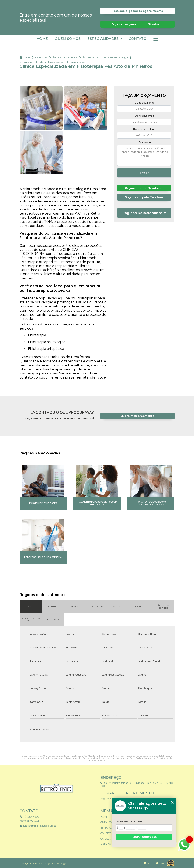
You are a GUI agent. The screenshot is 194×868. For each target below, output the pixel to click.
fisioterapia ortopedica (65, 57)
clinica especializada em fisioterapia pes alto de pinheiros (52, 62)
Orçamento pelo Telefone (144, 197)
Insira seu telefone (129, 821)
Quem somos (68, 39)
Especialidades (103, 39)
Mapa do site (109, 844)
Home (42, 39)
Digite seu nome (144, 103)
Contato (138, 39)
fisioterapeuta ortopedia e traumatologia (105, 57)
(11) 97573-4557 (29, 816)
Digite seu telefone (144, 129)
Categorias (41, 57)
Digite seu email (144, 116)
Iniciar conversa (144, 837)
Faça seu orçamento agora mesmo (137, 11)
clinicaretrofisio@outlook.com (38, 826)
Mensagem (144, 142)
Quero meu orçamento (137, 416)
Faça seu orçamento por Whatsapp (138, 24)
